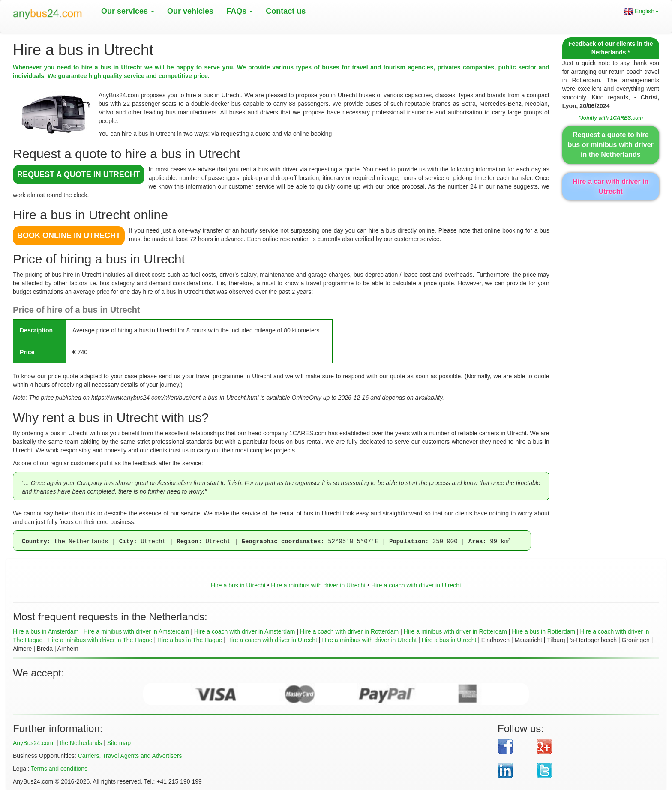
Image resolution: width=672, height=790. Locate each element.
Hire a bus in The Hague (190, 640)
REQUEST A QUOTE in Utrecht (79, 174)
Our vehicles (190, 11)
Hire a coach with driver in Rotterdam (349, 631)
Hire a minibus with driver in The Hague (100, 640)
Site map (119, 743)
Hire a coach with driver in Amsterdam (245, 631)
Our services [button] (128, 11)
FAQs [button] (240, 11)
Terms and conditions (59, 769)
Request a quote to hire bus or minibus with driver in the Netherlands (611, 145)
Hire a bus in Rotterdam (543, 631)
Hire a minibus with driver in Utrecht (318, 585)
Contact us (286, 11)
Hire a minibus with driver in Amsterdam (136, 631)
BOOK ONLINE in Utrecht (69, 236)
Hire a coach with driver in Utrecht (416, 585)
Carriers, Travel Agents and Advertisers (130, 756)
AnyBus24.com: (34, 743)
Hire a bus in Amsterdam (46, 631)
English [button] (641, 11)
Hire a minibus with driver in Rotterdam (455, 631)
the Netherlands (81, 743)
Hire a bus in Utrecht (238, 585)
